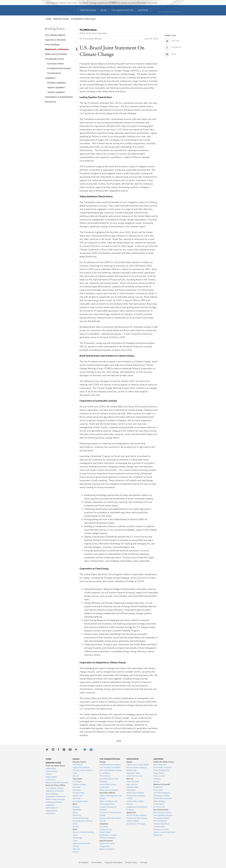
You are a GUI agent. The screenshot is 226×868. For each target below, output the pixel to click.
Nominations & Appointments (59, 97)
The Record (78, 765)
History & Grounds (162, 784)
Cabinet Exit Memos (81, 768)
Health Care (78, 796)
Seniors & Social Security (83, 832)
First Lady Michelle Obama (111, 770)
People (103, 762)
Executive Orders (56, 64)
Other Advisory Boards (109, 790)
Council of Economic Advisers (108, 808)
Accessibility (96, 862)
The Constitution (160, 821)
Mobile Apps (132, 770)
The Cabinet (105, 776)
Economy (77, 787)
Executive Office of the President (109, 780)
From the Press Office (55, 785)
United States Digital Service (135, 803)
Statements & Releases (83, 19)
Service (76, 827)
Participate (132, 759)
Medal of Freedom (107, 849)
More (75, 804)
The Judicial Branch (162, 818)
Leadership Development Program (137, 808)
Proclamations (54, 73)
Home (49, 19)
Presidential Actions (54, 59)
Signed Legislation (56, 87)
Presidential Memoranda (59, 68)
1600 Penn (143, 10)
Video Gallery (51, 777)
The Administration (122, 10)
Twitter (174, 40)
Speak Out (131, 813)
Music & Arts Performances (57, 783)
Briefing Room (88, 10)
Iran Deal (76, 798)
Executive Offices (107, 793)
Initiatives (104, 824)
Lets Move (104, 827)
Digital (129, 762)
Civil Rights (77, 782)
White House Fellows (135, 793)
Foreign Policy (79, 793)
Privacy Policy (131, 862)
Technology (77, 838)
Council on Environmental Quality (110, 814)
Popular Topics (79, 762)
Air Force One (159, 807)
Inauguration (105, 846)
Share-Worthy (51, 771)
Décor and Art (159, 776)
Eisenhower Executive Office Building (163, 800)
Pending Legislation (57, 83)
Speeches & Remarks (55, 40)
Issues (104, 10)
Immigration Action (80, 801)
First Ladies (158, 790)
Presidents (158, 787)
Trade (75, 841)
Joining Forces (106, 829)
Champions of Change (136, 824)
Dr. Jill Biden (105, 773)
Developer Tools (133, 773)
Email (174, 53)
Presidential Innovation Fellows (136, 797)
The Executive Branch (163, 813)
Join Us (130, 779)
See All (76, 776)
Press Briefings (52, 45)
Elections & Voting (161, 829)
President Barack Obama (110, 765)
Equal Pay (77, 815)
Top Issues (77, 779)
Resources (158, 835)
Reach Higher (105, 832)
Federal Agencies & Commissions (162, 825)
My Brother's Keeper (108, 835)
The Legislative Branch (163, 815)
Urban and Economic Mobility (81, 845)
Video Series (159, 773)
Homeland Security (81, 818)
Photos (49, 774)
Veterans (76, 849)
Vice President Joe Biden (110, 768)
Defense (76, 807)
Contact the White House (137, 818)
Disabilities (77, 810)
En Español (84, 862)
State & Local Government (164, 832)
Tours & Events (133, 782)
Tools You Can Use (134, 776)
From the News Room (55, 766)
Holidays (157, 779)
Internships (131, 790)
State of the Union (107, 843)
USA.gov (144, 862)
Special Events (106, 841)
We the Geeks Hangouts (137, 768)
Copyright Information (113, 862)
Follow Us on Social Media (137, 765)
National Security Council (110, 818)
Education (77, 790)
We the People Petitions (136, 815)
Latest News (51, 768)
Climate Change (79, 784)
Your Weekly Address (55, 35)
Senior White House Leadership (108, 786)
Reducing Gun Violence (82, 821)
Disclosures (51, 102)
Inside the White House (164, 762)
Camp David (159, 804)
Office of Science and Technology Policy (108, 803)
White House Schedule (56, 54)
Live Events (51, 780)
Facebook (174, 47)
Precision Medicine (107, 838)
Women (76, 852)
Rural (75, 824)
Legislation (50, 78)
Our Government (161, 810)
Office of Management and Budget (111, 797)
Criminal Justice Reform (83, 770)
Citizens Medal (133, 821)
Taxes (75, 835)
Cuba (75, 773)
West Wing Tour (160, 765)
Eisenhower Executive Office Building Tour (163, 769)
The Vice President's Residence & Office (162, 794)
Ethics (75, 813)
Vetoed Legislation (56, 92)
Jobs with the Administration (132, 786)
